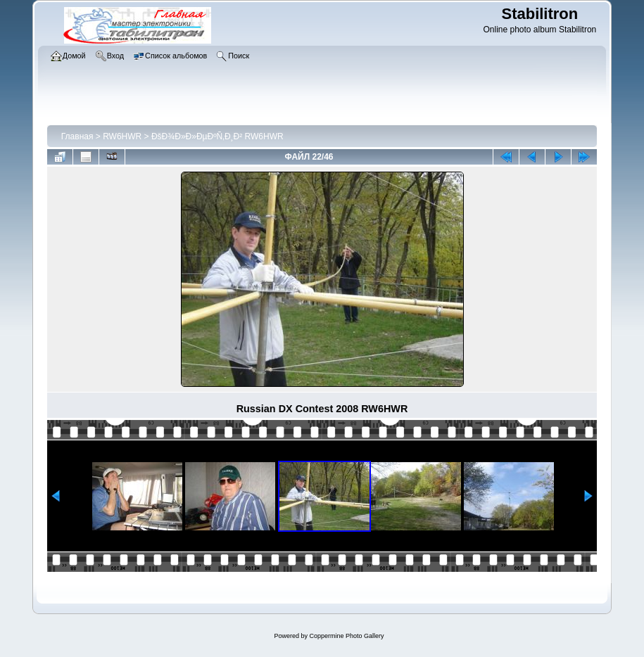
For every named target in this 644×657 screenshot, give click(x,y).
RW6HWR (122, 136)
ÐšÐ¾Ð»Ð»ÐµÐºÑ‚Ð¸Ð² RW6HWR (217, 136)
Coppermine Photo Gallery (346, 636)
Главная (77, 136)
